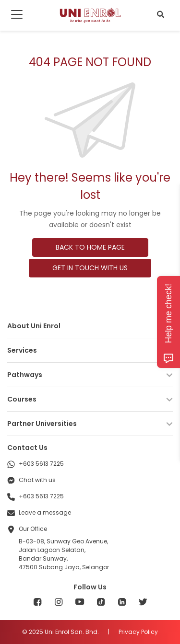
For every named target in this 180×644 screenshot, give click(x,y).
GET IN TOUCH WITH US (90, 268)
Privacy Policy (138, 632)
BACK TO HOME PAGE (90, 247)
